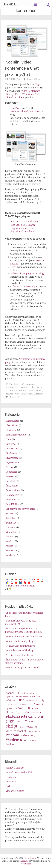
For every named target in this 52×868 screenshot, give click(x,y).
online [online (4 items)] (29, 708)
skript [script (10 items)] (12, 726)
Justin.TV (11, 444)
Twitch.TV (11, 523)
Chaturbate (12, 425)
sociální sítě (12, 391)
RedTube (11, 500)
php (33, 387)
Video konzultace (15, 97)
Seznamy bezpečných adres (21, 509)
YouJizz (10, 541)
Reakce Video (13, 490)
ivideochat (24, 387)
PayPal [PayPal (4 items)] (19, 712)
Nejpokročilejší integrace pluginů (25, 361)
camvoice (30, 384)
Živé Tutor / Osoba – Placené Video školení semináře (24, 661)
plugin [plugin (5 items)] (10, 721)
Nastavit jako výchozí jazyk (20, 586)
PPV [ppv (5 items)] (24, 721)
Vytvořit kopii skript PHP (19, 772)
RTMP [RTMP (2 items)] (31, 721)
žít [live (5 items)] (30, 704)
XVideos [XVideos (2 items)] (33, 740)
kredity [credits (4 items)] (40, 700)
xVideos (10, 537)
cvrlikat (10, 786)
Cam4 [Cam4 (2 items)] (39, 697)
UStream (10, 527)
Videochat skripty (15, 791)
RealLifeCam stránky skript (20, 646)
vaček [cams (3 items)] (9, 700)
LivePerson (12, 458)
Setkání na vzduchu (16, 435)
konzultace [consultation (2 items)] (30, 701)
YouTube (11, 555)
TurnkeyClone (34, 79)
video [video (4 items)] (9, 731)
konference (11, 387)
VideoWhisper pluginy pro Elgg (27, 273)
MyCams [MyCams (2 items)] (9, 709)
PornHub (11, 481)
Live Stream (12, 449)
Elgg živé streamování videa (25, 222)
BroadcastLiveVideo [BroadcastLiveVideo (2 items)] (22, 697)
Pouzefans (11, 472)
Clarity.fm (11, 430)
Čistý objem (12, 486)
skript (40, 387)
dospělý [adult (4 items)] (10, 693)
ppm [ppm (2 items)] (18, 721)
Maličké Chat (35, 391)
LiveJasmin (12, 453)
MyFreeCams (13, 462)
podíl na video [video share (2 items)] (32, 731)
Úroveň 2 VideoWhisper (25, 287)
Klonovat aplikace (15, 768)
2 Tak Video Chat (30, 94)
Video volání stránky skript (20, 641)
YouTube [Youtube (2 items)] (40, 740)
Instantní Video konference (25, 111)
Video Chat (12, 532)
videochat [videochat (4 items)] (20, 731)
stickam (23, 391)
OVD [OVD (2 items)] (36, 709)
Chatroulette (12, 421)
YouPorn (10, 551)
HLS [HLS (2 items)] (7, 705)
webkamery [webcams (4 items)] (28, 735)
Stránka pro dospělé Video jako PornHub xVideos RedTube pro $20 (24, 630)
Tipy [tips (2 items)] (37, 727)
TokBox (10, 394)
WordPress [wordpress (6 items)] (14, 740)
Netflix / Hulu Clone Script (20, 655)
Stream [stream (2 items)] (22, 727)
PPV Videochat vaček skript (20, 650)
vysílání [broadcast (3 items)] (10, 697)
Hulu (8, 439)
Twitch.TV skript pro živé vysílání (23, 668)
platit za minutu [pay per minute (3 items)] (33, 712)
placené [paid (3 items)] (10, 712)
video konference (24, 394)
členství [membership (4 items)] (38, 704)
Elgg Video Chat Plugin (23, 225)
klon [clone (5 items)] (21, 700)
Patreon (10, 476)
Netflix (9, 467)
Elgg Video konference (23, 228)
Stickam (10, 513)
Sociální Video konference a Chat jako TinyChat (22, 68)
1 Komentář (14, 397)
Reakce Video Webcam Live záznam (25, 636)
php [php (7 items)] (41, 716)
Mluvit (9, 546)
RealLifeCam (13, 495)
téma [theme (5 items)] (30, 727)
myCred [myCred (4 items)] (18, 708)
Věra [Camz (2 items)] (15, 701)
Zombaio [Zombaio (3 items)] (10, 744)
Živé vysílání (13, 94)
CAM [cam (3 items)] (33, 697)
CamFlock (16, 108)
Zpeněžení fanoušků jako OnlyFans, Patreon (24, 614)
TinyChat (14, 384)
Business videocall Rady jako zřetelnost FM (21, 622)
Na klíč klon (12, 4)
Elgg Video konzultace (22, 231)
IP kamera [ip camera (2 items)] (23, 705)
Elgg (38, 84)
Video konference (31, 91)
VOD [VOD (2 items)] (40, 731)
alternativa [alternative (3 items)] (22, 693)
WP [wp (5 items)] (26, 740)
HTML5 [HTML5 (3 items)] (14, 705)
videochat (39, 394)
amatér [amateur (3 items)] (33, 693)
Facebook (11, 777)
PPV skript (11, 782)
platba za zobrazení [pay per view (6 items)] (21, 716)
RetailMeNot (13, 504)
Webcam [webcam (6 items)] (12, 735)
